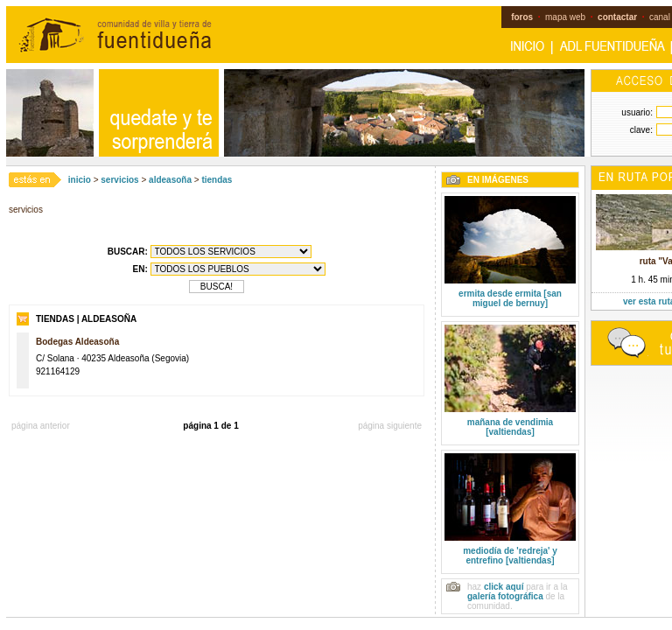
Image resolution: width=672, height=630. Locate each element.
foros (522, 17)
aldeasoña (170, 180)
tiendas (217, 180)
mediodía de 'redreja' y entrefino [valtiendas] (510, 556)
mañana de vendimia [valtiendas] (510, 427)
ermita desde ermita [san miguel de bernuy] (510, 298)
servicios (119, 180)
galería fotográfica (505, 596)
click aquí (504, 587)
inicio (80, 180)
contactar (617, 17)
